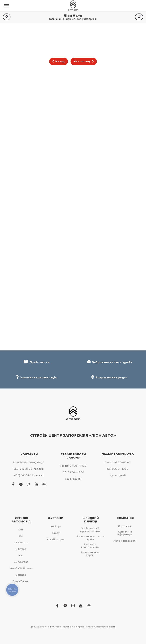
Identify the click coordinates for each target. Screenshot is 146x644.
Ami (21, 530)
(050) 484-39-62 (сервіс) (29, 475)
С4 (21, 555)
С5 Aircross (21, 562)
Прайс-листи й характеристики (90, 530)
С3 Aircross (21, 543)
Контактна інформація (125, 533)
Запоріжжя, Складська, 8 (29, 462)
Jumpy (56, 533)
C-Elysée (21, 549)
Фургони (56, 518)
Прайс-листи (36, 362)
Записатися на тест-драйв (90, 538)
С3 (21, 536)
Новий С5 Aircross (21, 568)
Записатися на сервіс (90, 554)
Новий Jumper (56, 539)
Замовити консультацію (90, 546)
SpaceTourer (21, 581)
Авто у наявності (125, 541)
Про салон (125, 526)
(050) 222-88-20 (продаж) (29, 469)
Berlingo (21, 575)
